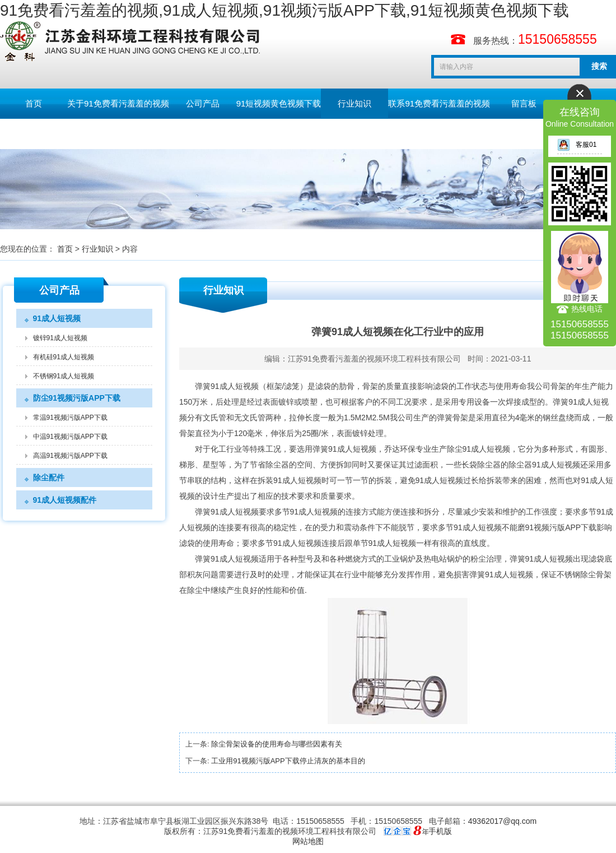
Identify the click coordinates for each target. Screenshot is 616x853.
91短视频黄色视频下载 (279, 103)
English (33, 134)
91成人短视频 (57, 318)
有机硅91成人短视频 (64, 357)
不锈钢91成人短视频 (64, 376)
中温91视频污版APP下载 (70, 437)
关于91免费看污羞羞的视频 (118, 103)
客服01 (577, 145)
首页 (34, 103)
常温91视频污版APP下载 (70, 418)
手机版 (440, 831)
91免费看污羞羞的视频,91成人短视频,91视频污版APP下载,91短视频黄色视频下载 (284, 10)
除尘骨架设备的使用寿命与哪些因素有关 (277, 744)
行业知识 (354, 103)
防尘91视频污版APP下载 (77, 398)
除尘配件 (49, 478)
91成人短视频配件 (65, 500)
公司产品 (203, 103)
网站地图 (308, 841)
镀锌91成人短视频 (60, 338)
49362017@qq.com (502, 821)
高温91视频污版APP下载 (70, 456)
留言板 (524, 103)
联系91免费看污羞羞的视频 (439, 103)
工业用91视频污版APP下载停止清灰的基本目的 (288, 761)
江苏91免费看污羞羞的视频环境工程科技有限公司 (375, 359)
